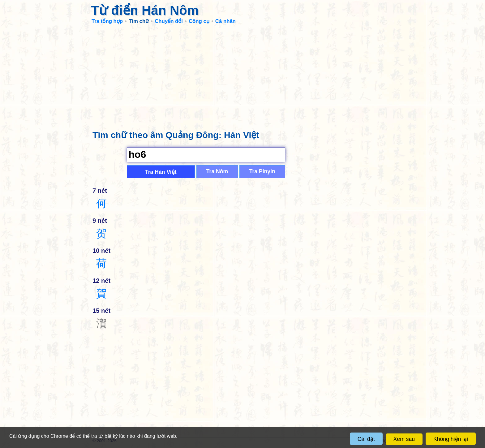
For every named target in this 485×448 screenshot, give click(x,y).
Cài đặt (366, 439)
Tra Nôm (217, 171)
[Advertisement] (242, 74)
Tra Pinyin (262, 171)
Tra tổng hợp (107, 21)
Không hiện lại (451, 439)
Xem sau (404, 439)
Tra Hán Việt (161, 172)
